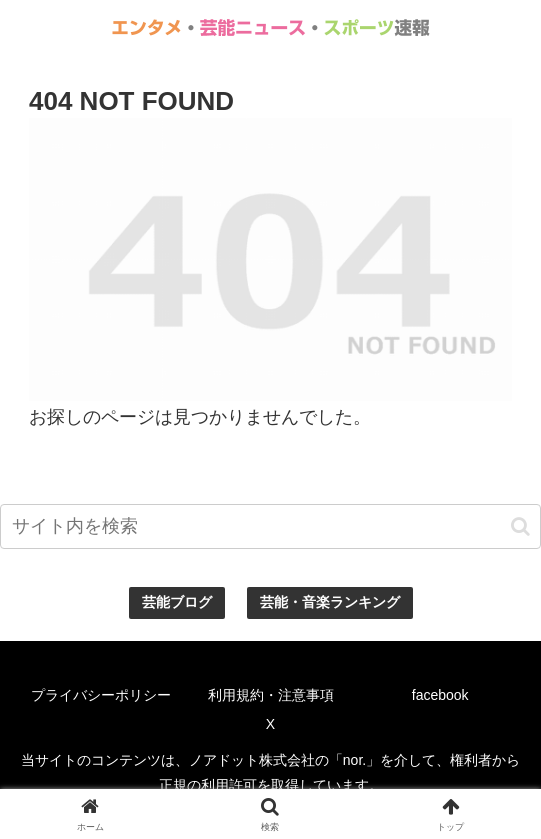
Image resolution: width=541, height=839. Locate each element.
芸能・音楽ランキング (330, 602)
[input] (270, 526)
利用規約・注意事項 (271, 695)
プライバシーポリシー (101, 695)
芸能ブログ (177, 602)
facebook (440, 695)
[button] (520, 526)
